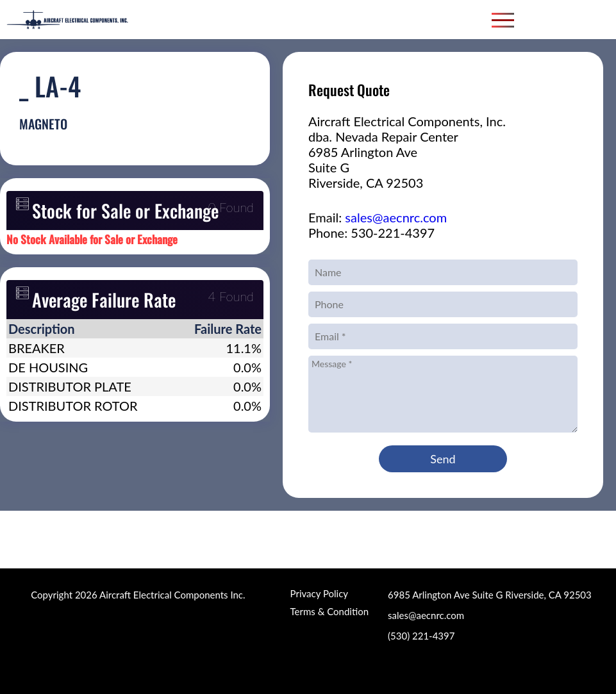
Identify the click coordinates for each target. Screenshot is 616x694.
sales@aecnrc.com (396, 217)
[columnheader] (90, 329)
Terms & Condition (329, 611)
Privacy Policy (319, 593)
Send (443, 459)
